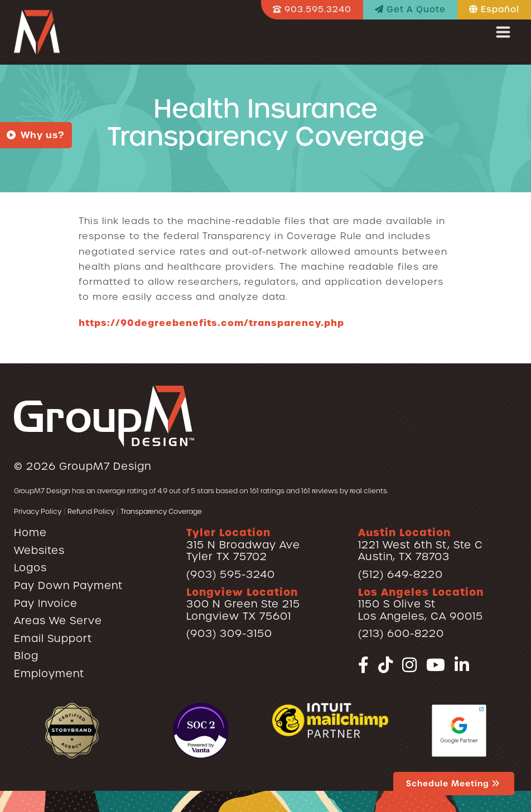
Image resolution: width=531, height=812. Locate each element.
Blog (26, 656)
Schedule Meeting (454, 784)
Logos (30, 568)
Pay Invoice (46, 603)
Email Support (53, 638)
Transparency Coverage (161, 511)
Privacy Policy (38, 511)
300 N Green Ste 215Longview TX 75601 (243, 604)
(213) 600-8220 (401, 633)
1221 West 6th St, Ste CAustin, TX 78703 (421, 544)
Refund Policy (91, 511)
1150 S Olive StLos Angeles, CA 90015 (421, 604)
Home (30, 533)
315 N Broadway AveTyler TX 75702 (243, 544)
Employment (49, 674)
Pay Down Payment (68, 585)
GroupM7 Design (105, 466)
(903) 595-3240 (231, 574)
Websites (39, 550)
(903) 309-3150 (229, 633)
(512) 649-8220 (400, 574)
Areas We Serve (58, 621)
